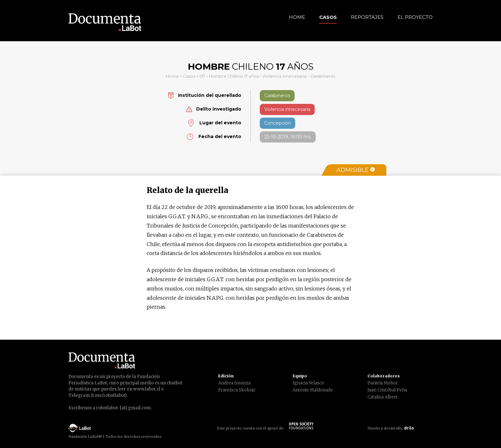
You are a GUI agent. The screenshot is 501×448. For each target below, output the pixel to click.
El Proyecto (415, 17)
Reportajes (367, 17)
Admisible (356, 170)
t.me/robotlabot (109, 395)
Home (297, 17)
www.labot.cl (147, 389)
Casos (328, 17)
